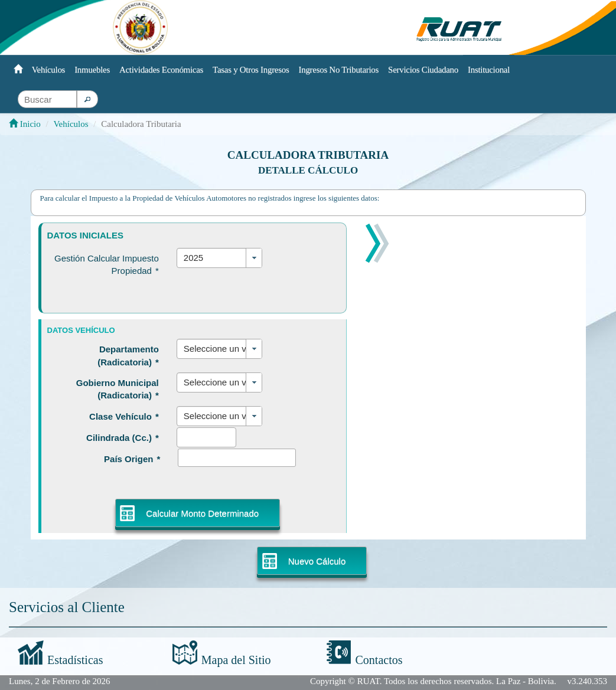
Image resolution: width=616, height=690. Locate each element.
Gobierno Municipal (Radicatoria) (118, 389)
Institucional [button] (489, 70)
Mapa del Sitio (236, 660)
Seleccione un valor (218, 349)
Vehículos (48, 70)
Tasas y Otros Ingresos (251, 70)
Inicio (25, 124)
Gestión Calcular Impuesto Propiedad (107, 264)
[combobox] (219, 258)
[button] (87, 99)
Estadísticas (75, 660)
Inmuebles (92, 70)
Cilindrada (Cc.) (123, 438)
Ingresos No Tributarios (339, 70)
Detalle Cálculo (308, 170)
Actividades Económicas (161, 70)
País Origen (132, 459)
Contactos (379, 660)
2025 (193, 258)
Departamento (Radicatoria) (128, 355)
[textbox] (47, 99)
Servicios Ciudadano (423, 70)
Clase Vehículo (124, 416)
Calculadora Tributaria (308, 155)
